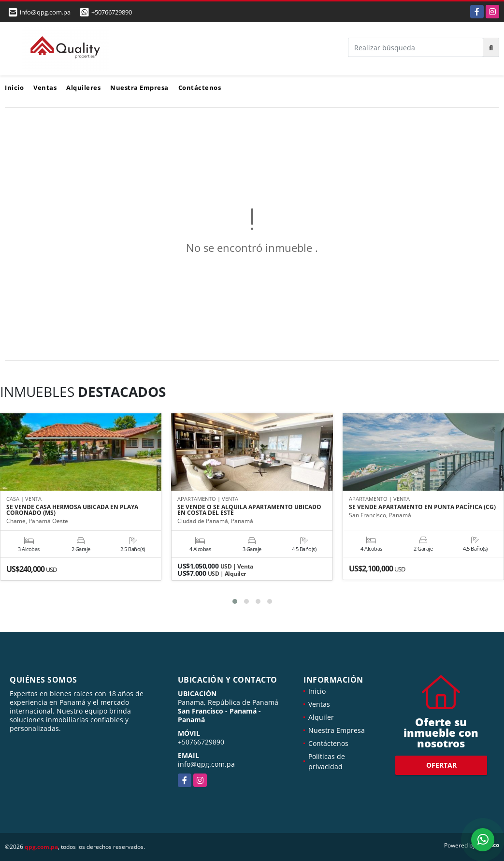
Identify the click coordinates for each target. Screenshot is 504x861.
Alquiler (321, 717)
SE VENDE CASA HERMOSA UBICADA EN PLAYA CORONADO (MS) (72, 510)
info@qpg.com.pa (206, 764)
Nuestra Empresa (139, 88)
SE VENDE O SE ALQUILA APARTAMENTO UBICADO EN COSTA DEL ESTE (249, 510)
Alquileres (83, 88)
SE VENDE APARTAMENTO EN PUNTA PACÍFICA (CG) (422, 507)
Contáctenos (200, 88)
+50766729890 (112, 12)
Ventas (45, 88)
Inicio (14, 88)
